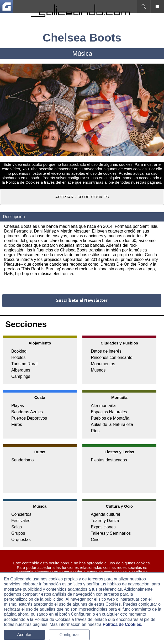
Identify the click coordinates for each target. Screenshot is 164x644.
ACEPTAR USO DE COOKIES (82, 197)
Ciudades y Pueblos (120, 343)
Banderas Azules (27, 412)
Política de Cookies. (122, 624)
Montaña (119, 397)
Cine (95, 540)
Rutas (40, 452)
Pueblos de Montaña (110, 418)
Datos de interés (106, 351)
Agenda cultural (105, 514)
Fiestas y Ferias (120, 452)
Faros (17, 424)
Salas (17, 527)
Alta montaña (103, 406)
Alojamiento (40, 343)
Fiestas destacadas (109, 460)
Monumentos (103, 364)
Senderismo (22, 460)
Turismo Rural (24, 364)
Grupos (18, 533)
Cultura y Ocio (120, 506)
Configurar (69, 635)
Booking (19, 351)
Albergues (21, 370)
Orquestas (21, 540)
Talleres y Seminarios (111, 533)
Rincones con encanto (112, 357)
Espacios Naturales (109, 412)
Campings (21, 376)
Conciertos (21, 514)
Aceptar (25, 635)
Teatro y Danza (105, 521)
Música (40, 506)
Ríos (95, 431)
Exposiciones (103, 527)
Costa (40, 397)
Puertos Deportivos (29, 418)
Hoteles (18, 357)
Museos (98, 370)
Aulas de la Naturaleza (112, 424)
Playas (18, 406)
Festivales (21, 521)
